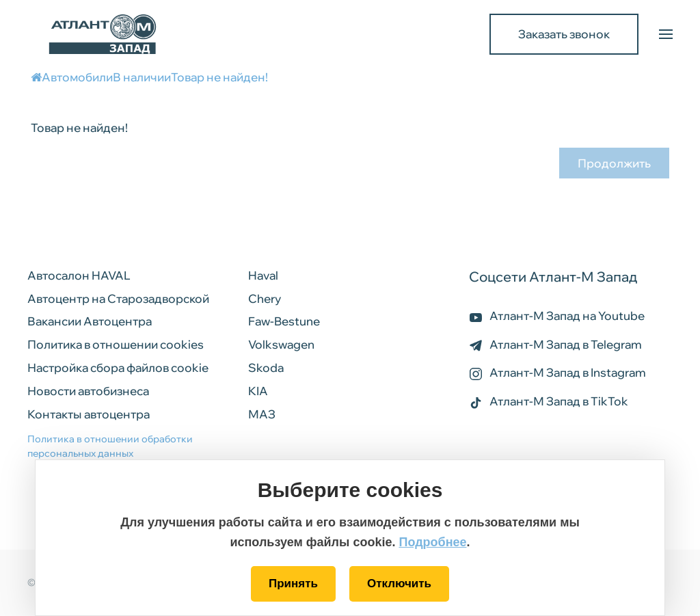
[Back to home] (103, 34)
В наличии (142, 77)
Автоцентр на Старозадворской (118, 298)
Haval (263, 275)
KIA (258, 391)
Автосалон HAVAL (79, 275)
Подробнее (432, 542)
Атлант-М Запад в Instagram (557, 372)
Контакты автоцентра (89, 414)
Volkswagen (281, 344)
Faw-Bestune (284, 321)
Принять (293, 584)
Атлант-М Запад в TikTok (549, 401)
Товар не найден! (219, 77)
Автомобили (77, 77)
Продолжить (614, 163)
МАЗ (262, 414)
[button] (666, 34)
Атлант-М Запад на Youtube (557, 316)
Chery (265, 298)
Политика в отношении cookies (116, 344)
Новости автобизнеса (88, 391)
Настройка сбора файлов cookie (118, 367)
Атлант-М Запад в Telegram (555, 344)
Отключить (399, 584)
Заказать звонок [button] (564, 34)
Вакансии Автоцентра (90, 321)
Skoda (266, 367)
